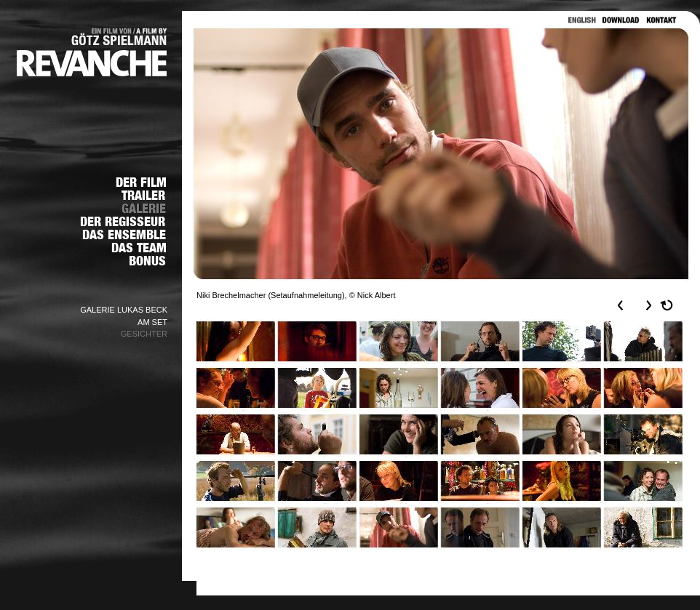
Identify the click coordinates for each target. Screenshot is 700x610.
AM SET (152, 322)
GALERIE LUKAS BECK (124, 310)
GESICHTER (144, 334)
